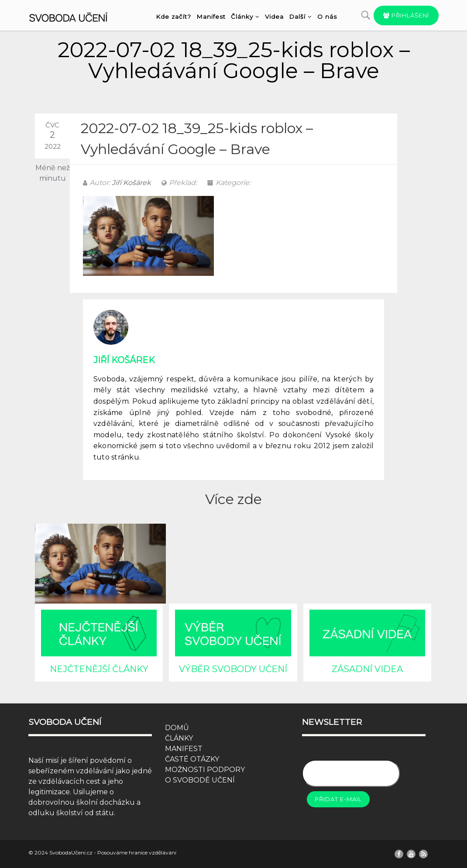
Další (300, 17)
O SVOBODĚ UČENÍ (200, 780)
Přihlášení (406, 15)
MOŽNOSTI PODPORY (205, 770)
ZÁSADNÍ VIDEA (367, 669)
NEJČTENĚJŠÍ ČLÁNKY (99, 669)
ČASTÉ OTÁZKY (192, 759)
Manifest (211, 17)
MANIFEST (184, 749)
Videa (274, 17)
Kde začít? (173, 17)
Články (245, 17)
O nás (327, 17)
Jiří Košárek (131, 183)
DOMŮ (177, 728)
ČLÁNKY (179, 738)
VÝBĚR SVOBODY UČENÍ (233, 669)
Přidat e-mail (338, 799)
